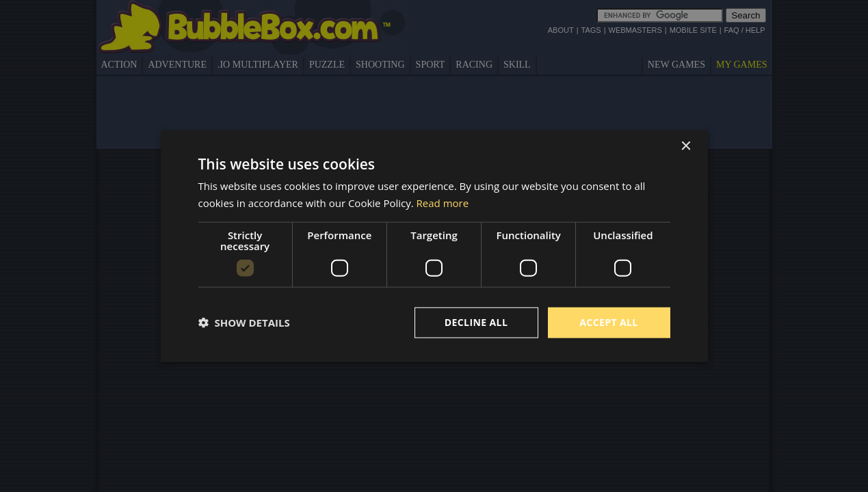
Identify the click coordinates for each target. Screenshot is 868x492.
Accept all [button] (608, 322)
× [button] (686, 147)
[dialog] (434, 246)
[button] (244, 323)
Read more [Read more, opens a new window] (443, 203)
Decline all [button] (476, 322)
